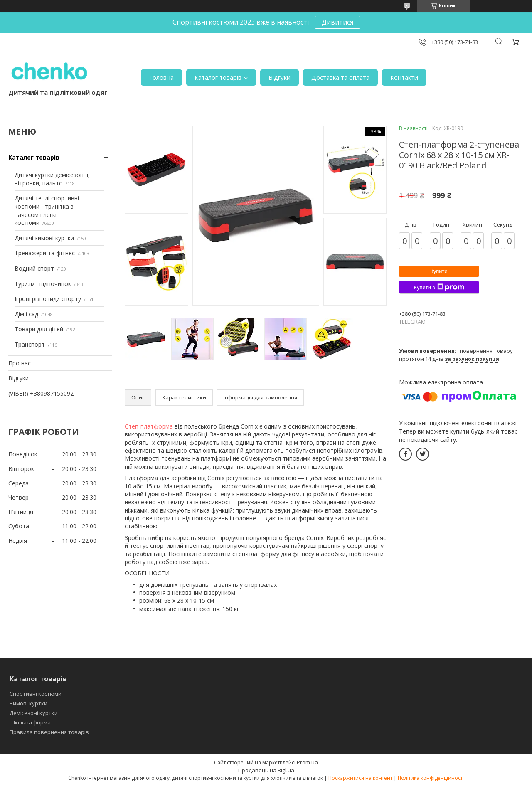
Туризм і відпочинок (43, 284)
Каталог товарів (218, 77)
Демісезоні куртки (34, 713)
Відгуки (280, 77)
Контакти (404, 77)
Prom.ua (307, 762)
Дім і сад (26, 314)
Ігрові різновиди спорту (48, 299)
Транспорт (30, 344)
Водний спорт (34, 268)
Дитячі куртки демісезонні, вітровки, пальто (52, 179)
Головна (161, 77)
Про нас (20, 363)
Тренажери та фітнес (45, 253)
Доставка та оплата (340, 77)
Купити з (439, 287)
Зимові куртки (28, 703)
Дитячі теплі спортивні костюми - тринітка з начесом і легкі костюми (47, 210)
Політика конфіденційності (431, 778)
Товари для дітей (39, 329)
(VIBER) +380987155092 (41, 393)
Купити (439, 271)
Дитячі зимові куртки (44, 238)
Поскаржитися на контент (360, 778)
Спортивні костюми (36, 694)
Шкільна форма (30, 722)
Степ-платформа (149, 426)
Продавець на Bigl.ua (266, 770)
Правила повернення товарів (49, 732)
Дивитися (337, 22)
